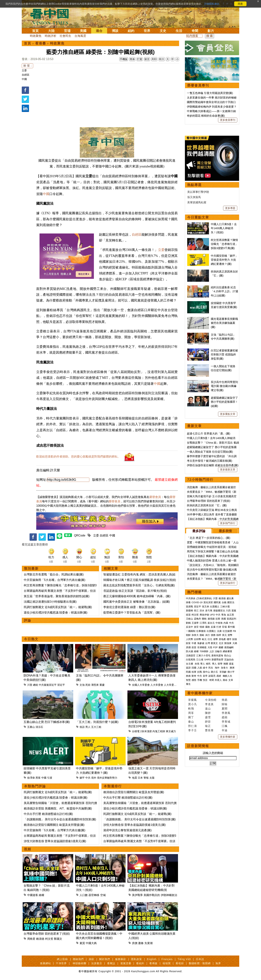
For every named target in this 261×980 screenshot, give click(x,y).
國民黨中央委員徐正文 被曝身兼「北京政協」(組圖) (137, 602)
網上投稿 (62, 959)
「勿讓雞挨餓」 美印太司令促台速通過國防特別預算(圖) (60, 819)
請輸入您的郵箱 (213, 753)
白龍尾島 (191, 660)
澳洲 (232, 668)
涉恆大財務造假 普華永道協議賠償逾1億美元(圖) (55, 841)
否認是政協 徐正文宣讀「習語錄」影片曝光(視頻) (135, 591)
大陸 (51, 31)
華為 (224, 615)
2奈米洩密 (146, 731)
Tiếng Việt (184, 959)
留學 (220, 664)
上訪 (212, 651)
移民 (208, 664)
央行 (208, 635)
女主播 (190, 664)
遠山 (208, 709)
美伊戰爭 (137, 895)
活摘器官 (191, 656)
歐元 (204, 639)
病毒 (188, 602)
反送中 (189, 627)
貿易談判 (232, 619)
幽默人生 (227, 676)
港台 (99, 31)
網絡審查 (227, 651)
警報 (146, 778)
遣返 (231, 664)
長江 (196, 611)
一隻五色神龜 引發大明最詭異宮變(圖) (210, 93)
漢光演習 (208, 602)
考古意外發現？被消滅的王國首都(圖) (210, 461)
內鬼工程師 (159, 731)
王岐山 (189, 619)
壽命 (225, 680)
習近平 (61, 685)
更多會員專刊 (228, 120)
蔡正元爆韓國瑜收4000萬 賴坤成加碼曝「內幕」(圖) (137, 596)
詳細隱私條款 (212, 4)
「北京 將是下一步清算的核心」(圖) (209, 538)
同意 (240, 4)
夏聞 (225, 709)
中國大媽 (91, 943)
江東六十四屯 (203, 656)
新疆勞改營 (217, 660)
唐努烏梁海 (217, 656)
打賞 (140, 59)
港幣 (216, 639)
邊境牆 (211, 619)
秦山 (191, 722)
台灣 (208, 643)
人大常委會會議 (173, 685)
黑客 (38, 778)
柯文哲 (49, 939)
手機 (200, 680)
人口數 (84, 895)
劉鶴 (188, 623)
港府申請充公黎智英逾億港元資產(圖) (128, 830)
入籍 (200, 668)
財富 (188, 643)
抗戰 (200, 672)
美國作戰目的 (152, 895)
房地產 (222, 639)
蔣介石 (215, 672)
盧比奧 (230, 598)
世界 (147, 31)
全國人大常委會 (141, 685)
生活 (179, 31)
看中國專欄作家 (200, 693)
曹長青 (209, 730)
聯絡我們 (78, 959)
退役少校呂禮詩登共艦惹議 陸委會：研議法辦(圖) (56, 613)
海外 (217, 668)
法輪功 (218, 651)
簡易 (225, 700)
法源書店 (97, 963)
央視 (197, 664)
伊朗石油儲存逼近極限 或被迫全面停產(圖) (213, 465)
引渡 (50, 778)
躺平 (82, 778)
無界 (218, 963)
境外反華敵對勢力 (107, 778)
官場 (67, 31)
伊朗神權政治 (169, 895)
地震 (134, 778)
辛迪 (225, 730)
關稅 (204, 619)
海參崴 (201, 643)
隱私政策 (136, 959)
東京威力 (171, 731)
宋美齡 (223, 672)
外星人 (218, 680)
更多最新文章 (228, 470)
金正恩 (230, 615)
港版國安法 (219, 611)
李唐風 (226, 713)
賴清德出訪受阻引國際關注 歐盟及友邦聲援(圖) (54, 825)
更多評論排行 (228, 583)
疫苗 (188, 615)
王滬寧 (195, 623)
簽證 (188, 668)
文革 (231, 680)
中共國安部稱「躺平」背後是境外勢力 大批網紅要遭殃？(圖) (224, 260)
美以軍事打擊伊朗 (198, 192)
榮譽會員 (155, 497)
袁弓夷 (209, 611)
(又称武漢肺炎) (204, 598)
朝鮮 (188, 635)
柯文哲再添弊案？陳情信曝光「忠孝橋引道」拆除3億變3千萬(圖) (224, 244)
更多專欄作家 (228, 737)
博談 (115, 31)
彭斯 (218, 619)
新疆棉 (189, 611)
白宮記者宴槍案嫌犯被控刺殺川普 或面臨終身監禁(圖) (224, 354)
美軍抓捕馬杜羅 (197, 202)
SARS (207, 660)
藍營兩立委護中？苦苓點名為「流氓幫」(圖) (132, 613)
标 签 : (27, 66)
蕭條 (141, 943)
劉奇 (194, 676)
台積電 (136, 731)
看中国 (52, 16)
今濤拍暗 (211, 700)
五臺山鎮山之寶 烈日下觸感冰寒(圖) (47, 722)
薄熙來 (95, 685)
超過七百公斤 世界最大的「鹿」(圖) (209, 433)
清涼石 (39, 727)
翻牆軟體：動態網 (200, 963)
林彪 (188, 676)
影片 (211, 31)
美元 (224, 635)
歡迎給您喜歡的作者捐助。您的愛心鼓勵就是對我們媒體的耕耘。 (78, 457)
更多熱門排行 (228, 523)
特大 (162, 59)
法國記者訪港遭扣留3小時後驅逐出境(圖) (50, 602)
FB (234, 631)
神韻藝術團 (79, 963)
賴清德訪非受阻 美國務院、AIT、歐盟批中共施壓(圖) (58, 808)
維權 (42, 895)
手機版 (124, 59)
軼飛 (191, 709)
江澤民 (203, 623)
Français (167, 959)
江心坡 (200, 660)
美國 (83, 31)
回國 (194, 668)
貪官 (196, 627)
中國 (24, 79)
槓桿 (219, 635)
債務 (213, 635)
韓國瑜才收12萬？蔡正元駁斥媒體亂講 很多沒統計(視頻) (140, 580)
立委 (24, 70)
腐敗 (208, 627)
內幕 (226, 623)
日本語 (200, 959)
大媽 (235, 643)
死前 (88, 685)
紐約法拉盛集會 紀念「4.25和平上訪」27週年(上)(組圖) (224, 291)
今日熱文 (31, 639)
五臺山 (31, 727)
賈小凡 (192, 704)
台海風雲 (80, 36)
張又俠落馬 (194, 197)
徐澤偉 (31, 778)
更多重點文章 (228, 414)
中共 (88, 778)
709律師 (204, 651)
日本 (140, 778)
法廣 (219, 631)
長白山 (228, 656)
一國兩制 (191, 631)
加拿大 (195, 635)
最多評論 (199, 531)
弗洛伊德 (204, 615)
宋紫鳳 (192, 700)
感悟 (194, 680)
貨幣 (230, 635)
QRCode (80, 535)
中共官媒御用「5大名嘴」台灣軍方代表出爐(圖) (55, 580)
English (152, 959)
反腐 (213, 627)
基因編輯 (229, 647)
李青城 (226, 722)
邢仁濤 (192, 726)
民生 (211, 668)
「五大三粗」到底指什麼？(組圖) (97, 722)
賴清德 (40, 939)
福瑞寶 (167, 963)
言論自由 (229, 660)
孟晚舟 (197, 619)
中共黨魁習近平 (48, 685)
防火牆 (189, 651)
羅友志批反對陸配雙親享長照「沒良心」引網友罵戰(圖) (139, 585)
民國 (188, 672)
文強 (82, 685)
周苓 (191, 713)
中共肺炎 (191, 598)
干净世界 (61, 963)
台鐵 (224, 602)
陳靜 (208, 713)
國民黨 (217, 602)
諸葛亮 (212, 676)
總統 (36, 685)
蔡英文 (214, 643)
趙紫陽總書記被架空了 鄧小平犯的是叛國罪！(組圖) (224, 402)
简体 (132, 59)
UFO (212, 615)
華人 (203, 664)
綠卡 (205, 668)
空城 (103, 895)
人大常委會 (157, 685)
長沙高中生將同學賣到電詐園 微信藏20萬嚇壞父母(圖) (224, 386)
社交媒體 (227, 631)
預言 (206, 680)
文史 (163, 31)
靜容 (208, 722)
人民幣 (189, 639)
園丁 (191, 717)
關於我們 (105, 959)
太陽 (152, 778)
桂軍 (194, 672)
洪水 (202, 611)
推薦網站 (45, 963)
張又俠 (205, 607)
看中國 (231, 627)
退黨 (234, 611)
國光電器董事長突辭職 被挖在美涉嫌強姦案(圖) (224, 323)
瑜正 (208, 726)
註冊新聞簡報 (198, 746)
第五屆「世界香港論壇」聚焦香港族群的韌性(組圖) (57, 596)
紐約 (131, 31)
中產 (194, 643)
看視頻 (180, 963)
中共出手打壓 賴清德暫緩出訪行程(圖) (48, 814)
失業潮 (149, 943)
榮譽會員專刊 (198, 85)
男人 (88, 727)
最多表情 (225, 531)
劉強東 (228, 643)
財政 (235, 639)
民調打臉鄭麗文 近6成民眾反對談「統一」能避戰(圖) (58, 607)
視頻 (28, 849)
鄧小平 (231, 672)
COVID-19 (197, 602)
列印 (154, 59)
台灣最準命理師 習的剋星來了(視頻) (47, 934)
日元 (210, 639)
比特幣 (197, 639)
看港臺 (41, 43)
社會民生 (65, 36)
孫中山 (206, 672)
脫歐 (202, 635)
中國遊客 (33, 895)
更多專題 (230, 208)
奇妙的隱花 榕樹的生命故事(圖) (206, 116)
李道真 (209, 704)
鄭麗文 (58, 939)
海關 (226, 664)
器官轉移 (94, 895)
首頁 (35, 31)
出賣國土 (215, 607)
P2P (215, 647)
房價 (135, 943)
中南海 (219, 623)
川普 (30, 685)
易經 (219, 676)
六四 (228, 611)
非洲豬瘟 (202, 647)
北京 (221, 643)
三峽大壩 (225, 607)
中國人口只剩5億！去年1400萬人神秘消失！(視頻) (224, 228)
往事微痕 (201, 631)
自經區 (26, 75)
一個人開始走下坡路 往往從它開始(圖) (210, 452)
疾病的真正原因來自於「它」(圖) (207, 505)
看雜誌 (111, 963)
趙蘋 (225, 717)
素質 (82, 943)
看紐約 (140, 963)
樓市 (229, 639)
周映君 (31, 939)
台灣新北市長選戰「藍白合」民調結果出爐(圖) (54, 574)
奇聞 (195, 31)
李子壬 (192, 730)
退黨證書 (126, 963)
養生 (188, 684)
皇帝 (205, 676)
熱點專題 (194, 185)
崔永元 (211, 623)
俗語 (82, 727)
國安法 (231, 602)
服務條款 (121, 959)
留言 (147, 59)
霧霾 (221, 647)
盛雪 (208, 717)
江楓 (225, 726)
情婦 (202, 627)
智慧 (188, 680)
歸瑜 (225, 704)
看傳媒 (153, 963)
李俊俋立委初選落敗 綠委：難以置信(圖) (129, 607)
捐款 (92, 959)
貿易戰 (189, 607)
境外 (94, 778)
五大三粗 (96, 727)
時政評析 (51, 36)
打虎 (219, 627)
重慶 (102, 685)
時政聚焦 (36, 36)
